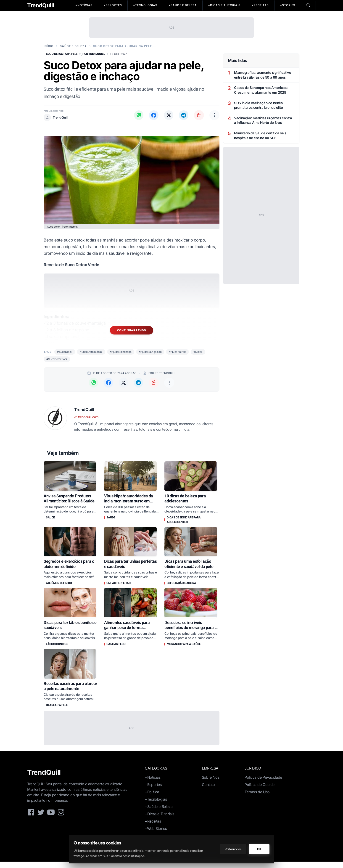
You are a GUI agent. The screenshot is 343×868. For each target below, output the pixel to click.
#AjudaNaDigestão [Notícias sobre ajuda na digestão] (150, 352)
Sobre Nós (211, 784)
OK (259, 849)
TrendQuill (41, 5)
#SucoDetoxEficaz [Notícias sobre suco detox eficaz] (91, 352)
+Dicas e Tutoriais (160, 820)
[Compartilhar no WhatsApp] (137, 115)
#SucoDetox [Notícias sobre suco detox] (65, 352)
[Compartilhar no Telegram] (183, 115)
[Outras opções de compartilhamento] (214, 115)
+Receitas (153, 828)
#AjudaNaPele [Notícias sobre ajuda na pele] (177, 352)
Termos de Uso (257, 798)
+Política (152, 798)
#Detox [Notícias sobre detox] (198, 352)
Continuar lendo (132, 330)
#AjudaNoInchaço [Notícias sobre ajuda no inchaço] (121, 352)
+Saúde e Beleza (159, 813)
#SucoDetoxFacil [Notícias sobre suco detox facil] (57, 359)
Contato (208, 791)
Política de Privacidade (263, 784)
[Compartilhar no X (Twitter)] (168, 115)
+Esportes (153, 791)
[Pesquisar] (308, 5)
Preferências (233, 849)
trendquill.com (86, 417)
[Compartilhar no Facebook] (152, 115)
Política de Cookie (260, 791)
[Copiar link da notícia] (199, 115)
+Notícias (153, 784)
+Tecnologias (156, 806)
